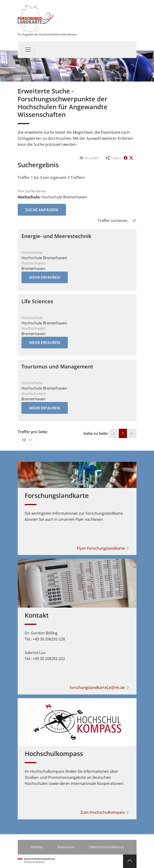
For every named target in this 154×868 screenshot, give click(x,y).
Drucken (90, 158)
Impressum (66, 847)
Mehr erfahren (45, 277)
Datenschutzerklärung (106, 847)
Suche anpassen (42, 210)
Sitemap (37, 847)
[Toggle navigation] (28, 50)
